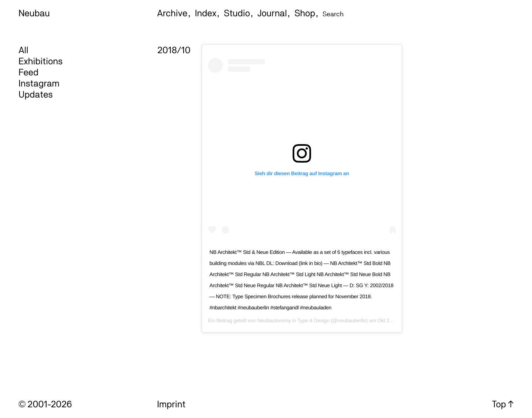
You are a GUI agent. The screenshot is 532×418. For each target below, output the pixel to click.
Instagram (39, 83)
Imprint (171, 404)
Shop (305, 13)
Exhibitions (40, 61)
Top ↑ (503, 404)
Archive (172, 13)
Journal (272, 13)
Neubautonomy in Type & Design (293, 320)
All (23, 50)
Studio (237, 13)
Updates (36, 94)
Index (206, 13)
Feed (28, 72)
